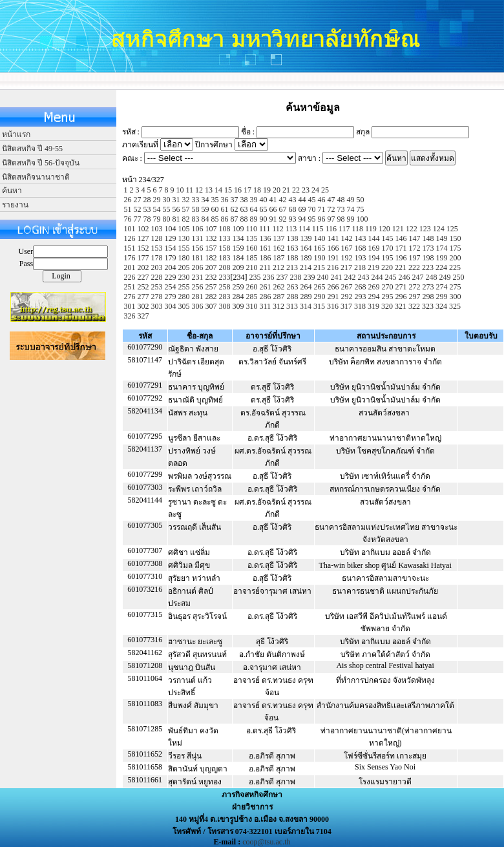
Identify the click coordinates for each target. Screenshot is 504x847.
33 (196, 200)
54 (157, 209)
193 (361, 258)
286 (266, 297)
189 (306, 258)
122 (412, 229)
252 (143, 287)
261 (266, 287)
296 (401, 297)
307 (211, 306)
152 (143, 248)
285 (252, 297)
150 (456, 238)
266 (333, 287)
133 (225, 238)
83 (196, 219)
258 (225, 287)
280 (184, 297)
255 (184, 287)
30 (167, 200)
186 (266, 258)
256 (198, 287)
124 (439, 229)
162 (279, 248)
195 (388, 258)
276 (130, 297)
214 (306, 267)
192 (347, 258)
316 (333, 306)
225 (455, 267)
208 (225, 267)
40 (264, 200)
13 (209, 190)
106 (198, 229)
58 (196, 209)
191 (333, 258)
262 (279, 287)
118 (358, 229)
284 (238, 297)
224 (441, 267)
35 (215, 200)
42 (283, 200)
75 (361, 209)
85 (215, 219)
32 (186, 200)
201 (130, 267)
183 (225, 258)
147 (415, 238)
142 (347, 238)
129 (171, 238)
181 (198, 258)
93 (293, 219)
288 (293, 297)
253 (157, 287)
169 (374, 248)
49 (351, 200)
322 (414, 306)
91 (273, 219)
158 (225, 248)
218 (360, 267)
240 (323, 277)
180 (184, 258)
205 (184, 267)
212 (278, 267)
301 (130, 306)
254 (171, 287)
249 (445, 277)
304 (171, 306)
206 (198, 267)
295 (388, 297)
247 (418, 277)
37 (235, 200)
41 (273, 200)
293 (361, 297)
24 (315, 190)
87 (235, 219)
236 (269, 277)
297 (415, 297)
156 (198, 248)
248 (432, 277)
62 (235, 209)
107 (211, 229)
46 (322, 200)
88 (244, 219)
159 (238, 248)
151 (130, 248)
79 (157, 219)
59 (205, 209)
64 (254, 209)
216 (333, 267)
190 (320, 258)
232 (211, 277)
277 (143, 297)
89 (254, 219)
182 (211, 258)
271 (401, 287)
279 (171, 297)
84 (205, 219)
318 (360, 306)
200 (456, 258)
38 (244, 200)
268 (361, 287)
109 (238, 229)
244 (377, 277)
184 (238, 258)
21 (286, 190)
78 (147, 219)
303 (157, 306)
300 (456, 297)
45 (312, 200)
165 (320, 248)
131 (198, 238)
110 (252, 229)
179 (171, 258)
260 (252, 287)
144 (374, 238)
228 (157, 277)
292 (347, 297)
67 (283, 209)
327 (143, 316)
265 (320, 287)
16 (238, 190)
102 (143, 229)
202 (143, 267)
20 (277, 190)
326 (130, 316)
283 (225, 297)
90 (264, 219)
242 (350, 277)
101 (130, 229)
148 (428, 238)
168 (361, 248)
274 (442, 287)
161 (266, 248)
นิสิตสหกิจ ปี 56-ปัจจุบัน (41, 163)
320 (387, 306)
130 (184, 238)
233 (225, 277)
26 (128, 200)
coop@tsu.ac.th (266, 842)
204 (171, 267)
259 (238, 287)
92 (283, 219)
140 (320, 238)
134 (238, 238)
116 (331, 229)
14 (218, 190)
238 (296, 277)
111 (265, 229)
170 (388, 248)
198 (428, 258)
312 (278, 306)
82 (186, 219)
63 (244, 209)
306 (198, 306)
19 (267, 190)
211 (266, 267)
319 (373, 306)
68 (293, 209)
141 (333, 238)
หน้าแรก (16, 134)
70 (312, 209)
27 (138, 200)
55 (167, 209)
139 (306, 238)
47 (331, 200)
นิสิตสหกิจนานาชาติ (36, 177)
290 (320, 297)
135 (252, 238)
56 (176, 209)
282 (211, 297)
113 (291, 229)
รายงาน (15, 205)
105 (184, 229)
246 (404, 277)
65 (264, 209)
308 (225, 306)
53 (147, 209)
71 (322, 209)
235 (255, 277)
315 (319, 306)
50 (361, 200)
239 (310, 277)
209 (238, 267)
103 (157, 229)
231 (198, 277)
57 (186, 209)
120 (384, 229)
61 (225, 209)
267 (347, 287)
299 (442, 297)
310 (252, 306)
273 (428, 287)
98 (341, 219)
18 (257, 190)
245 (391, 277)
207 (211, 267)
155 (184, 248)
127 (143, 238)
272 (415, 287)
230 (184, 277)
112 (278, 229)
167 (347, 248)
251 (130, 287)
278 (157, 297)
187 (279, 258)
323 (428, 306)
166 (333, 248)
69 (302, 209)
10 (180, 190)
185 (252, 258)
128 (157, 238)
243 (364, 277)
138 (293, 238)
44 (302, 200)
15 (228, 190)
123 (425, 229)
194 (374, 258)
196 (401, 258)
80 (167, 219)
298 (428, 297)
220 (387, 267)
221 (401, 267)
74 (351, 209)
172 (415, 248)
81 (176, 219)
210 (252, 267)
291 (333, 297)
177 (143, 258)
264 (306, 287)
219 (373, 267)
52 (138, 209)
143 (361, 238)
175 (456, 248)
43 (293, 200)
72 (331, 209)
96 (322, 219)
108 (225, 229)
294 (374, 297)
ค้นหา (12, 191)
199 (442, 258)
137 (279, 238)
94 (302, 219)
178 (157, 258)
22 (296, 190)
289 (306, 297)
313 (292, 306)
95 (312, 219)
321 (401, 306)
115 (318, 229)
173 (428, 248)
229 (171, 277)
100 (362, 219)
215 (319, 267)
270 (388, 287)
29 (157, 200)
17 (247, 190)
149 (442, 238)
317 (346, 306)
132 (211, 238)
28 (147, 200)
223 (428, 267)
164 (306, 248)
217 (346, 267)
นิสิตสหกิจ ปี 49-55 (32, 149)
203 (157, 267)
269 (374, 287)
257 (211, 287)
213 (292, 267)
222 (414, 267)
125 (452, 229)
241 (337, 277)
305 (184, 306)
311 (266, 306)
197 (415, 258)
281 (198, 297)
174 (442, 248)
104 (171, 229)
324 (441, 306)
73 (341, 209)
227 (143, 277)
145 (388, 238)
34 (205, 200)
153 (157, 248)
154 (171, 248)
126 (130, 238)
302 (143, 306)
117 (344, 229)
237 (282, 277)
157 (211, 248)
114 (304, 229)
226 (130, 277)
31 (176, 200)
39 (254, 200)
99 (351, 219)
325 (455, 306)
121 (398, 229)
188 (293, 258)
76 (128, 219)
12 (199, 190)
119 (371, 229)
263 (293, 287)
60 (215, 209)
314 (306, 306)
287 (279, 297)
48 (341, 200)
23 (306, 190)
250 (459, 277)
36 (225, 200)
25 (325, 190)
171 (401, 248)
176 (130, 258)
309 (238, 306)
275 (456, 287)
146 (401, 238)
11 (190, 190)
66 (273, 209)
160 (252, 248)
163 (293, 248)
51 (128, 209)
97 (331, 219)
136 (266, 238)
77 (138, 219)
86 (225, 219)
